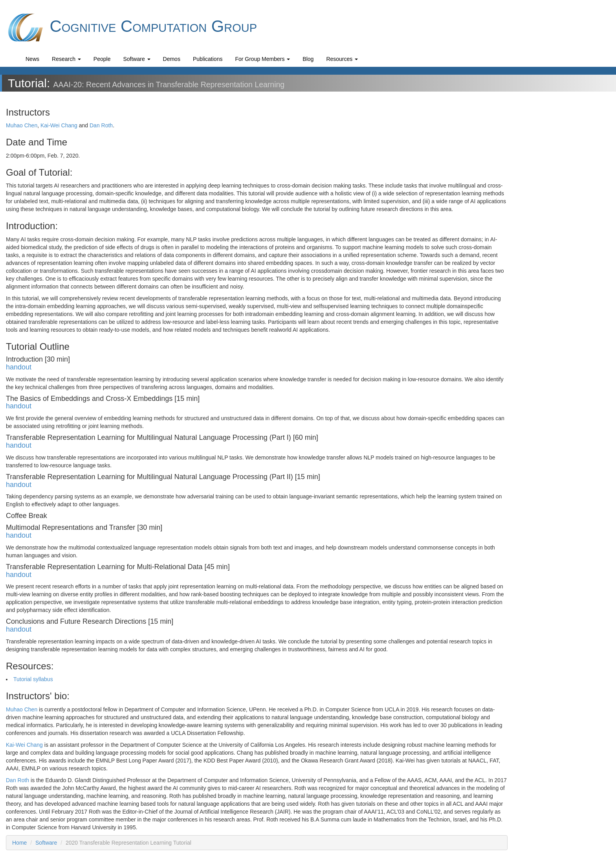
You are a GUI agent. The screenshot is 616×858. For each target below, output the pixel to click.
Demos (172, 59)
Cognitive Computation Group (131, 28)
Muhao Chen (22, 125)
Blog (308, 59)
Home (19, 843)
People (102, 59)
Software (137, 59)
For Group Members (262, 59)
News (32, 59)
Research (66, 59)
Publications (208, 59)
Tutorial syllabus (33, 679)
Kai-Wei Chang (59, 125)
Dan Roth (101, 125)
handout (19, 367)
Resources (342, 59)
